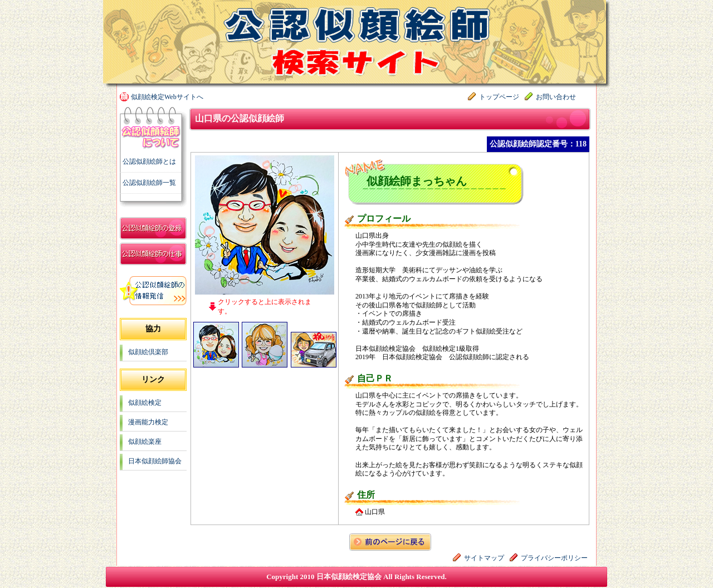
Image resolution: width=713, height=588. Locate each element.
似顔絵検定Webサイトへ (167, 97)
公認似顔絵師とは (149, 161)
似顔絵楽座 (145, 442)
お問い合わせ (556, 97)
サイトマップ (484, 558)
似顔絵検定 (145, 403)
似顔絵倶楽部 (148, 352)
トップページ (499, 97)
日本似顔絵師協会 (155, 461)
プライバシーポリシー (554, 558)
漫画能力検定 (148, 422)
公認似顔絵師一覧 (149, 183)
